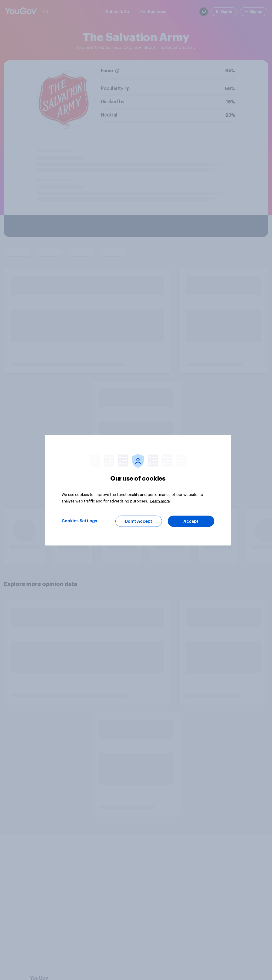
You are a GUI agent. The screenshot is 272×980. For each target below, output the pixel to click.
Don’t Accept (139, 521)
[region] (138, 490)
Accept (191, 521)
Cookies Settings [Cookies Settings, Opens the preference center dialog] (79, 521)
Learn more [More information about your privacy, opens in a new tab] (160, 501)
